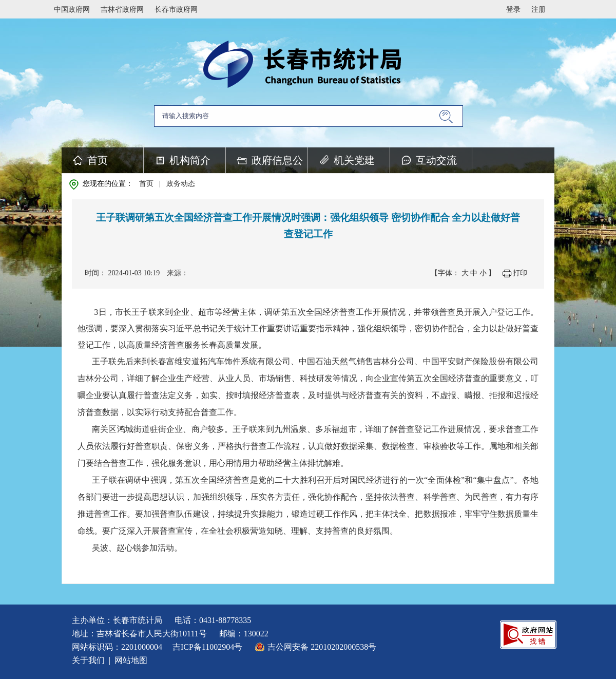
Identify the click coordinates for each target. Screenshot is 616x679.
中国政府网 (72, 10)
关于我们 (88, 660)
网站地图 (131, 660)
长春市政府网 (176, 10)
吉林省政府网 (122, 10)
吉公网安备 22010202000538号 (322, 647)
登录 (513, 10)
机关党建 (354, 160)
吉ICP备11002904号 (207, 647)
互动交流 (436, 160)
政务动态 (181, 184)
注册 (538, 10)
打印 (520, 273)
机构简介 (190, 160)
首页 (98, 160)
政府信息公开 (277, 164)
